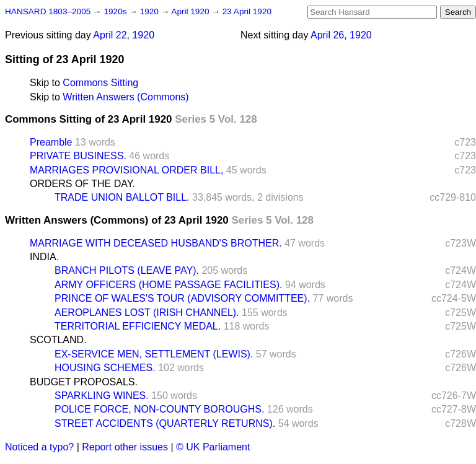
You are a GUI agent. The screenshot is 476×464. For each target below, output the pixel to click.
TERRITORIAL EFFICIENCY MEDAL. (138, 326)
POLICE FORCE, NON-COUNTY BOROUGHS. (159, 409)
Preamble (51, 142)
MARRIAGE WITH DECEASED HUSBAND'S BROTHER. (156, 243)
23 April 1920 (247, 11)
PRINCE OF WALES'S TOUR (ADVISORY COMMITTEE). (182, 298)
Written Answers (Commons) (126, 97)
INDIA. (44, 257)
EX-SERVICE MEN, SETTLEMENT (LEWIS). (154, 354)
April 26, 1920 (341, 35)
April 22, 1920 (124, 35)
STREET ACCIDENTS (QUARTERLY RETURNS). (165, 423)
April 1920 (191, 11)
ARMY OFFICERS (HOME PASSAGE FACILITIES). (168, 285)
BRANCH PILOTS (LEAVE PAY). (127, 270)
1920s (116, 11)
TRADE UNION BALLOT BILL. (122, 197)
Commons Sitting (100, 83)
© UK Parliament (213, 447)
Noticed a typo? (39, 447)
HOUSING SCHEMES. (105, 368)
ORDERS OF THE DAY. (82, 184)
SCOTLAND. (58, 340)
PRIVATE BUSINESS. (78, 156)
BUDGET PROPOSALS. (84, 382)
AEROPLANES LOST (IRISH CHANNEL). (147, 313)
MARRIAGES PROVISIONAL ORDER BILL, (126, 170)
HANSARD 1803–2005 (48, 11)
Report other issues (125, 447)
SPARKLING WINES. (102, 396)
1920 (151, 11)
